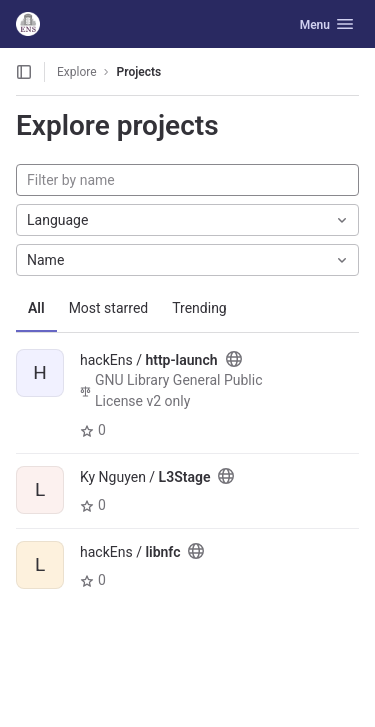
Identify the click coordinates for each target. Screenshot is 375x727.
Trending (199, 308)
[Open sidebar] (24, 72)
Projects (139, 72)
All (36, 308)
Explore (77, 72)
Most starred (109, 308)
